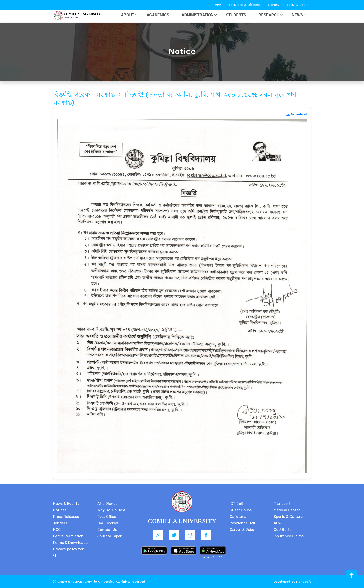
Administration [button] (197, 15)
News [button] (297, 15)
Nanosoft (304, 582)
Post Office (107, 517)
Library (274, 5)
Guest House (241, 510)
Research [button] (269, 15)
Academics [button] (158, 15)
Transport (282, 504)
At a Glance (107, 504)
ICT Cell (236, 504)
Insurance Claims (289, 536)
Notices (60, 510)
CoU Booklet (108, 523)
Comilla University (99, 582)
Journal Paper (109, 536)
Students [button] (236, 15)
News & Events (66, 504)
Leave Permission (68, 536)
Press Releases (66, 517)
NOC (57, 530)
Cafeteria (238, 517)
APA (219, 5)
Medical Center (287, 510)
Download (297, 114)
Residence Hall (242, 523)
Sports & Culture (288, 517)
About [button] (128, 15)
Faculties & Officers (244, 5)
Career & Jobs (242, 530)
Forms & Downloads (70, 543)
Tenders (60, 523)
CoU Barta (283, 530)
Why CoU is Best (111, 510)
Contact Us (107, 530)
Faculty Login (298, 5)
